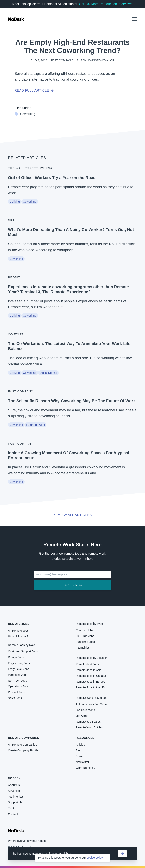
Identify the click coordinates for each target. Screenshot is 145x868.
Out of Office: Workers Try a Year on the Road (52, 178)
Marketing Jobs (18, 675)
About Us (14, 785)
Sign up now (72, 585)
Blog (79, 750)
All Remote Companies (22, 745)
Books (80, 756)
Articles (80, 745)
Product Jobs (16, 692)
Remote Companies (23, 738)
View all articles (72, 515)
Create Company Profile (23, 750)
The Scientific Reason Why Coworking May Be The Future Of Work (72, 401)
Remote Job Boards (88, 722)
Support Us (15, 802)
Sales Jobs (15, 698)
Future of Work (35, 425)
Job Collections (85, 710)
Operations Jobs (18, 686)
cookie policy (95, 858)
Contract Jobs (84, 630)
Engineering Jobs (19, 663)
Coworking (25, 114)
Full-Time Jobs (85, 636)
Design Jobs (16, 657)
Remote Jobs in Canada (91, 676)
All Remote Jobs (18, 631)
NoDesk (14, 778)
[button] (135, 19)
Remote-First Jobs (87, 664)
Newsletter (82, 762)
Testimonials (16, 797)
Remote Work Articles (89, 727)
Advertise (14, 791)
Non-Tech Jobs (17, 681)
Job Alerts (82, 716)
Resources (85, 738)
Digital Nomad (48, 373)
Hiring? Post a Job (20, 636)
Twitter (12, 808)
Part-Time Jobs (85, 642)
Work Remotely (85, 768)
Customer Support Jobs (23, 651)
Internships (83, 648)
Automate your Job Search (93, 704)
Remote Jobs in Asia (89, 670)
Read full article (34, 91)
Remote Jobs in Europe (91, 682)
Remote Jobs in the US (90, 687)
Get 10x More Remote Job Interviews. (106, 4)
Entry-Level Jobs (19, 669)
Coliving (15, 202)
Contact (13, 814)
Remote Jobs (19, 624)
